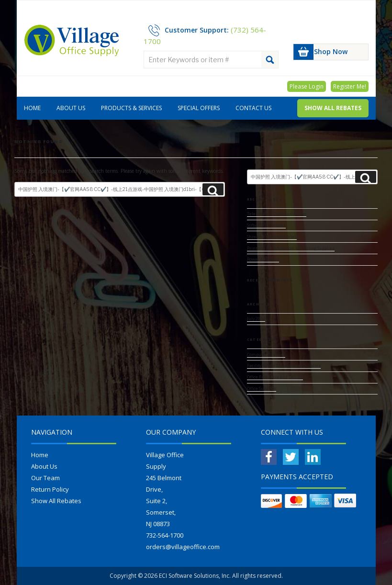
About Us (71, 108)
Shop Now (331, 51)
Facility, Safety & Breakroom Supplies (284, 366)
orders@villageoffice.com (183, 547)
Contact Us (253, 108)
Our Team (45, 478)
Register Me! (350, 86)
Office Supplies (262, 389)
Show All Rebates (333, 108)
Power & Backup (263, 259)
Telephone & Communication (277, 214)
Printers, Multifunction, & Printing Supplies (291, 248)
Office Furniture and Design (275, 377)
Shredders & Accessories (272, 237)
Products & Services (131, 108)
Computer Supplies (266, 355)
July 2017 (256, 319)
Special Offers (199, 108)
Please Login (307, 86)
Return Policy (50, 489)
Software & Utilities (266, 225)
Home (32, 108)
